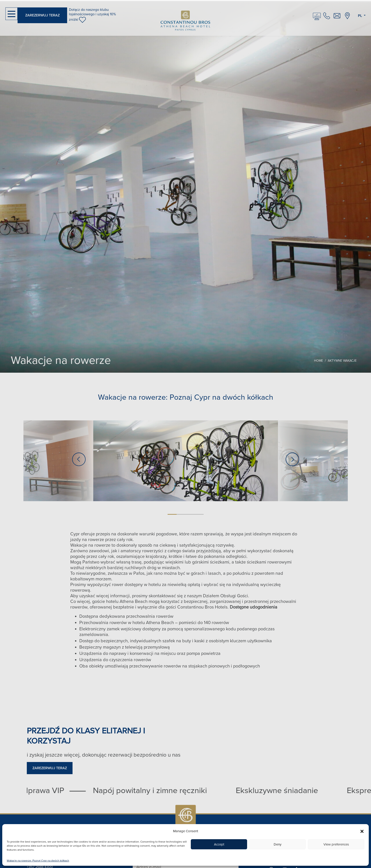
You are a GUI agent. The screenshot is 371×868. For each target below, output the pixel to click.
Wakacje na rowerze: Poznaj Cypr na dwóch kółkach (38, 861)
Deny (278, 844)
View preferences (336, 844)
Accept (219, 844)
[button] (362, 831)
